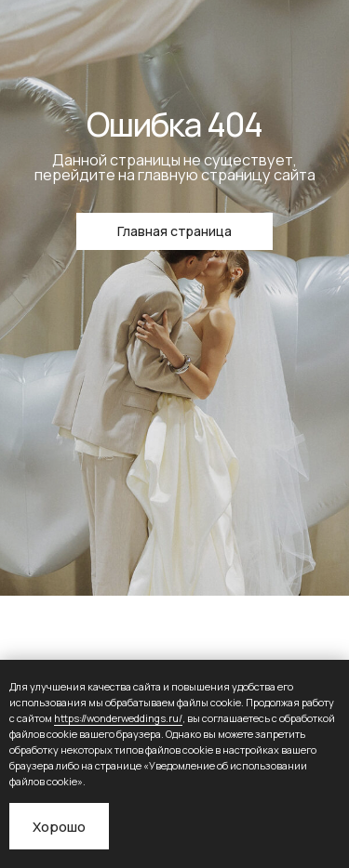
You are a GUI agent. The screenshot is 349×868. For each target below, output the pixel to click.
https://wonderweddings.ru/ (118, 718)
